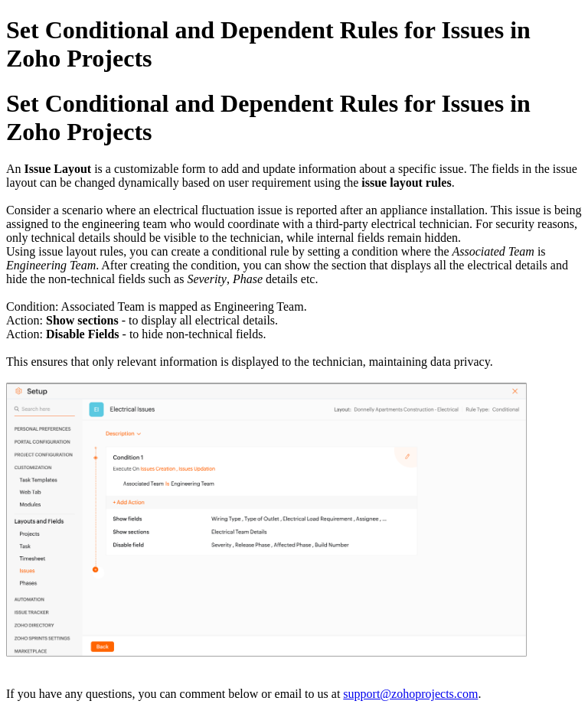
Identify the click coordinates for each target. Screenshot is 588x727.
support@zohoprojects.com (410, 694)
